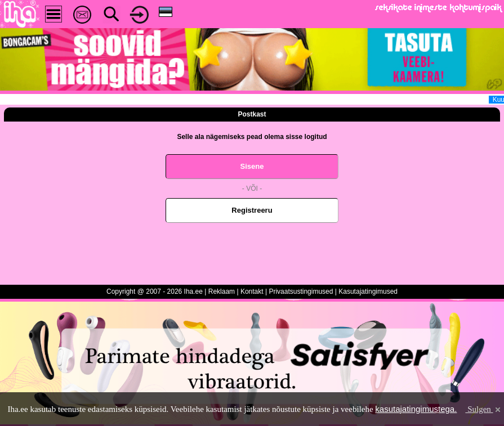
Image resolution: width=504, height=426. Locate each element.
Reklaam (222, 292)
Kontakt (252, 292)
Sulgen (483, 409)
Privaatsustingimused (301, 292)
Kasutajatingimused (368, 292)
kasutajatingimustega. (416, 409)
